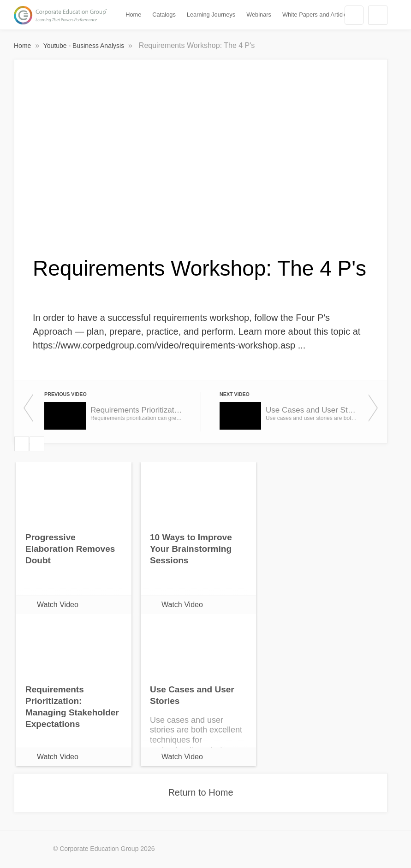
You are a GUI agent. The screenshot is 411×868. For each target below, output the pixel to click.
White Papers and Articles (316, 15)
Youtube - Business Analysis (85, 46)
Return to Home (200, 792)
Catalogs (164, 15)
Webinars (259, 15)
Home (133, 15)
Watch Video (58, 605)
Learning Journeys (211, 15)
